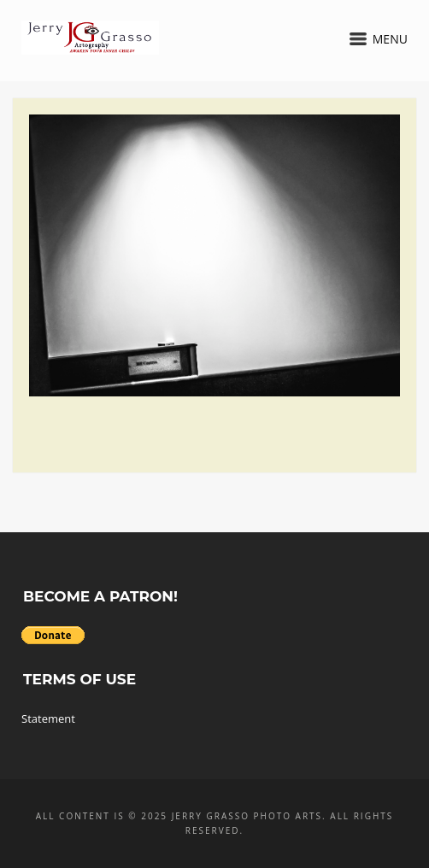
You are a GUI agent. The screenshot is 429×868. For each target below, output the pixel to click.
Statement (48, 718)
